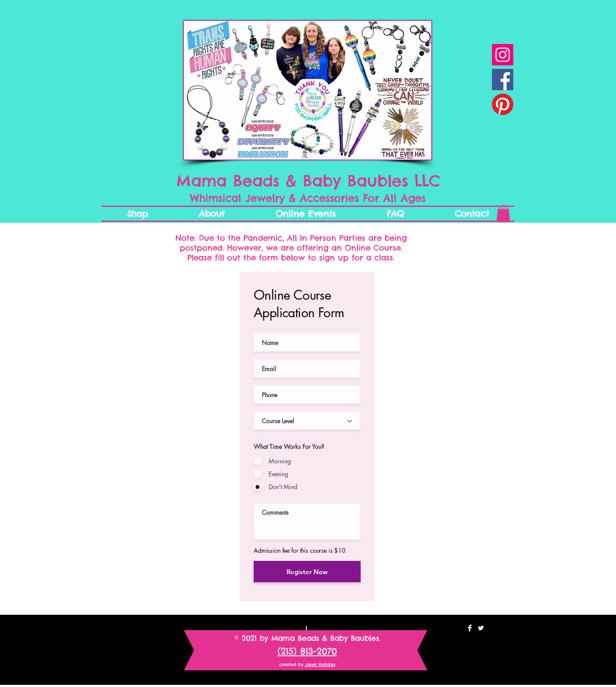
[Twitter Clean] (481, 628)
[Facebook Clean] (470, 628)
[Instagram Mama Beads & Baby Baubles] (503, 55)
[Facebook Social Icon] (503, 80)
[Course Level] (307, 421)
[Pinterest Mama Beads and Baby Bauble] (503, 104)
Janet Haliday (320, 665)
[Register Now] (307, 572)
